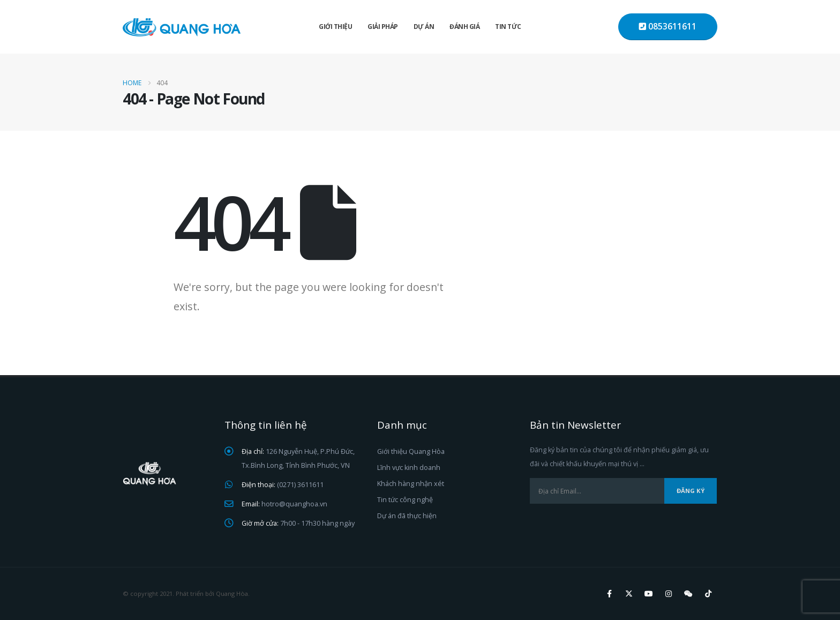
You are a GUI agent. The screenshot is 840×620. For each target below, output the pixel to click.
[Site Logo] (182, 27)
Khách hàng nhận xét (411, 484)
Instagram (669, 594)
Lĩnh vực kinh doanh (409, 468)
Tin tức (508, 27)
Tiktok (708, 594)
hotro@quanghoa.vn (294, 504)
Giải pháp (383, 27)
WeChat (688, 594)
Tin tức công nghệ (405, 500)
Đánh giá (464, 27)
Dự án (424, 27)
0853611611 (668, 27)
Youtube (649, 594)
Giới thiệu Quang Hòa (411, 451)
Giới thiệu (335, 27)
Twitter (629, 594)
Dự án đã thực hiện (407, 516)
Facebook (609, 594)
